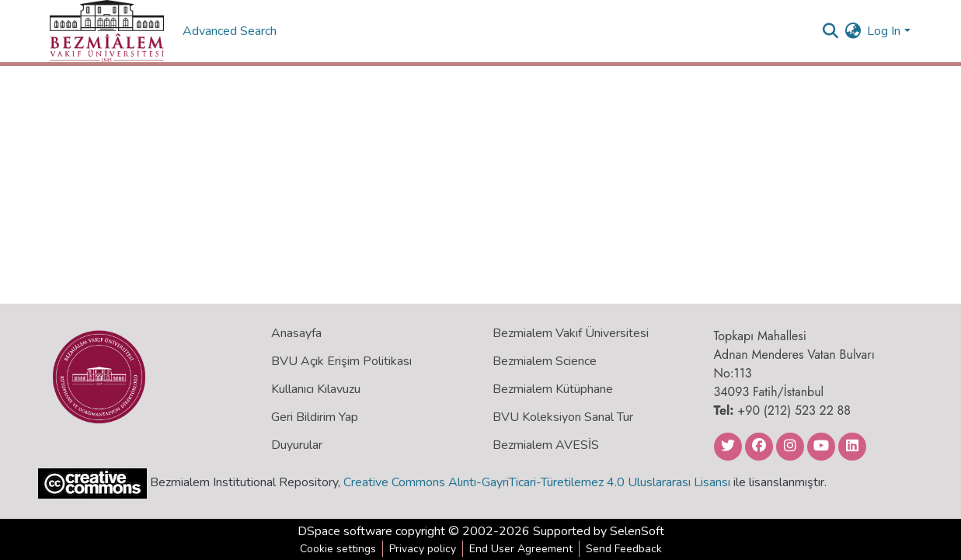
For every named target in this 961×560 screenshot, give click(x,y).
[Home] (107, 31)
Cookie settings (338, 549)
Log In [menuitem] (884, 31)
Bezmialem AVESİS (546, 445)
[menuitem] (853, 31)
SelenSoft (637, 531)
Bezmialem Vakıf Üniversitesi (571, 333)
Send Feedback (624, 549)
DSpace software (345, 531)
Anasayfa (296, 333)
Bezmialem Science (545, 361)
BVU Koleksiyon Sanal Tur (563, 417)
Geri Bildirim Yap (315, 417)
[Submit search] (830, 31)
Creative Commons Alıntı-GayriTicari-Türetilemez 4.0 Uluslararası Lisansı (537, 482)
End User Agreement (521, 549)
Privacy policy (423, 549)
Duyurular (297, 445)
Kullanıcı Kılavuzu (316, 389)
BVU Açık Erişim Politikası (341, 361)
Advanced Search (231, 31)
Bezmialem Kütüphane (553, 389)
